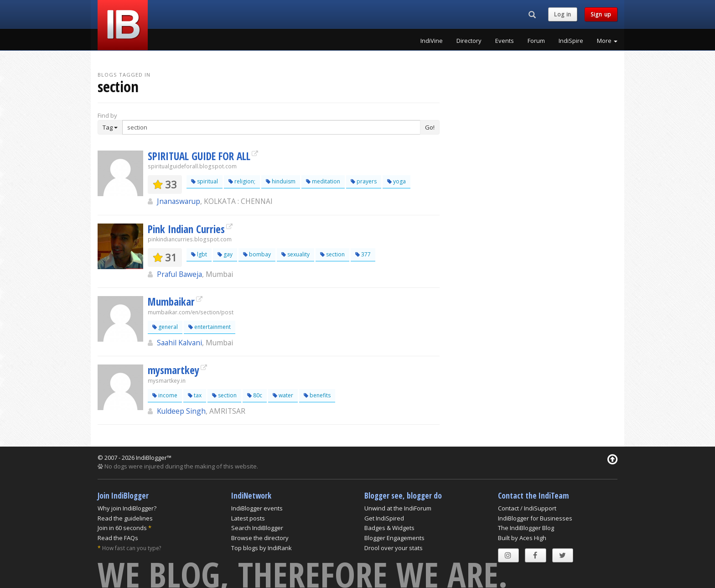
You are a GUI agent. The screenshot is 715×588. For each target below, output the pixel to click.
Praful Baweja (179, 274)
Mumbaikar (171, 302)
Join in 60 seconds (122, 528)
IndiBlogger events (257, 508)
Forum (536, 41)
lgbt (199, 254)
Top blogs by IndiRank (262, 548)
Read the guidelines (125, 518)
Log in (563, 14)
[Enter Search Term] (271, 127)
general (165, 327)
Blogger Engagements (394, 538)
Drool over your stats (394, 548)
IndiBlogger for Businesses (535, 518)
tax (195, 395)
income (165, 395)
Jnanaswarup (179, 201)
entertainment (210, 327)
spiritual (205, 181)
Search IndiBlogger (257, 528)
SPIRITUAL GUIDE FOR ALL (199, 156)
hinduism (281, 181)
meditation (323, 181)
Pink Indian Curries (186, 229)
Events (505, 41)
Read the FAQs (118, 538)
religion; (242, 181)
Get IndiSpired (384, 518)
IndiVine (432, 41)
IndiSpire (571, 41)
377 (363, 254)
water (283, 395)
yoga (396, 181)
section (332, 254)
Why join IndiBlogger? (127, 508)
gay (225, 254)
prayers (364, 181)
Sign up (601, 14)
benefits (317, 395)
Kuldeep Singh (181, 411)
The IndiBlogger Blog (526, 528)
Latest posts (248, 518)
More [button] (607, 41)
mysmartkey (174, 370)
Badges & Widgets (389, 528)
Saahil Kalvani (179, 343)
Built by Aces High (522, 538)
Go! (430, 127)
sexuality (295, 254)
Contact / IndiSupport (527, 508)
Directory (469, 41)
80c (255, 395)
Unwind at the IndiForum (398, 508)
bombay (257, 254)
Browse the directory (260, 538)
